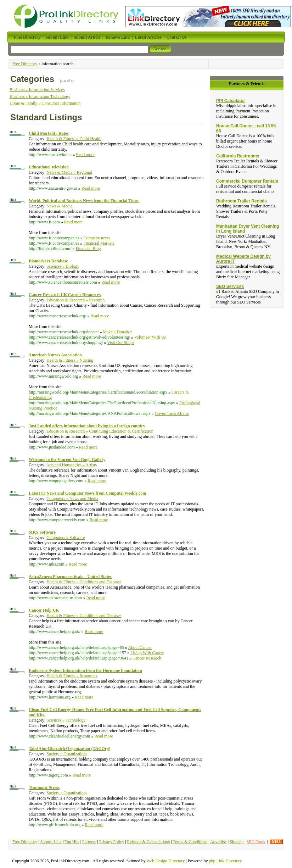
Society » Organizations (67, 754)
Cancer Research (147, 658)
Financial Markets (99, 243)
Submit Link (51, 842)
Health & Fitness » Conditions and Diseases (84, 582)
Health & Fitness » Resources (72, 676)
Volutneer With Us (150, 337)
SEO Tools (256, 842)
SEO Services (230, 286)
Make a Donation (118, 332)
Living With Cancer (147, 653)
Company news (96, 238)
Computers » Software (66, 538)
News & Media (59, 206)
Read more (85, 155)
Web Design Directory (166, 861)
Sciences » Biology (63, 266)
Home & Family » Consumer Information (45, 103)
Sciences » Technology (66, 720)
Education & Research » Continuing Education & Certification (100, 431)
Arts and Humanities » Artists (72, 465)
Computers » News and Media (72, 499)
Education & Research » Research (75, 300)
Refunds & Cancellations (149, 842)
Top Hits (72, 842)
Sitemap (237, 842)
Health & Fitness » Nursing (70, 360)
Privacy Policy (112, 842)
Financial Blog (88, 249)
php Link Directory (226, 861)
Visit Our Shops (121, 343)
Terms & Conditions (190, 842)
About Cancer (140, 647)
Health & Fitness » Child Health (74, 139)
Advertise (218, 842)
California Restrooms (238, 156)
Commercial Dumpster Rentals (247, 181)
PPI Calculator (231, 101)
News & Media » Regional (69, 172)
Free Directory (25, 64)
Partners (89, 842)
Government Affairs (172, 413)
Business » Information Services (37, 90)
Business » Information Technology (40, 96)
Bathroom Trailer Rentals (242, 201)
